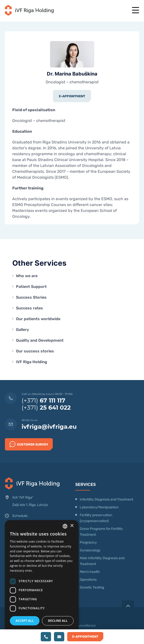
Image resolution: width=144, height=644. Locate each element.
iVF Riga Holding (32, 362)
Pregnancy (88, 542)
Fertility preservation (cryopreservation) (96, 518)
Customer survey (29, 444)
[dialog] (42, 580)
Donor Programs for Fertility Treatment (101, 532)
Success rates (29, 308)
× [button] (72, 526)
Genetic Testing (92, 587)
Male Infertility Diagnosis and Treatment (102, 561)
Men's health (90, 572)
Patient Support (31, 287)
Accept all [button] (25, 621)
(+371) (43, 400)
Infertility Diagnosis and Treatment (106, 499)
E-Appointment (72, 96)
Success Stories (31, 297)
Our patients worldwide (38, 319)
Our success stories (35, 351)
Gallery (22, 330)
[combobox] (65, 526)
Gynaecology (91, 550)
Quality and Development (40, 340)
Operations (89, 580)
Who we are (27, 276)
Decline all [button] (58, 621)
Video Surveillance (81, 626)
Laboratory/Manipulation (99, 507)
